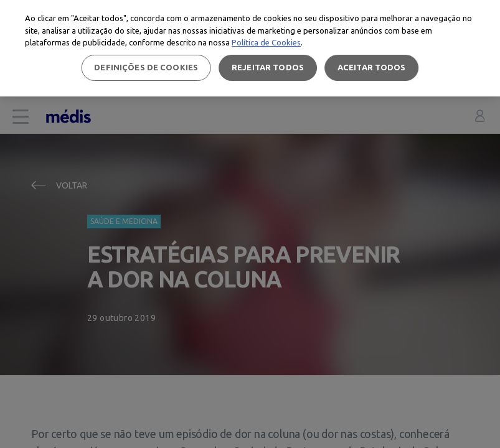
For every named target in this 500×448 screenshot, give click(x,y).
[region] (250, 48)
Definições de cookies (146, 67)
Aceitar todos (372, 67)
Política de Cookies (266, 42)
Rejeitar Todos (268, 67)
